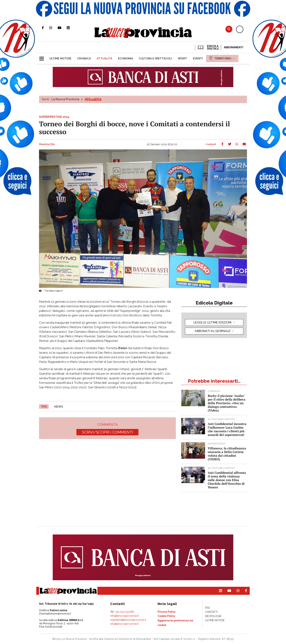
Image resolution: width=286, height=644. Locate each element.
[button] (43, 57)
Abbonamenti (233, 47)
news (59, 407)
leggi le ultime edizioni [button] (212, 322)
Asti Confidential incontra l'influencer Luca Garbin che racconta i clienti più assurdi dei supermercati (227, 429)
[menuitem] (60, 58)
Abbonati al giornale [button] (212, 331)
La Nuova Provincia (65, 99)
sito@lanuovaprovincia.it (124, 624)
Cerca (229, 29)
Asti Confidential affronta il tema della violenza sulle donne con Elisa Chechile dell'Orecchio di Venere (227, 480)
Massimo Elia (47, 144)
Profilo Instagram (53, 28)
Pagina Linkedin (71, 28)
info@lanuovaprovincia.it (124, 616)
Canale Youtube (62, 28)
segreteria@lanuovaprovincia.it (128, 620)
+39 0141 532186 (124, 612)
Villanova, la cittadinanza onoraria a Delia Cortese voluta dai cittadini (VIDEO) (227, 454)
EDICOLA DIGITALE (208, 47)
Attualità (93, 99)
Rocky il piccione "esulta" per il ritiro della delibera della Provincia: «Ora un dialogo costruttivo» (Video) (227, 403)
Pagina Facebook (46, 28)
